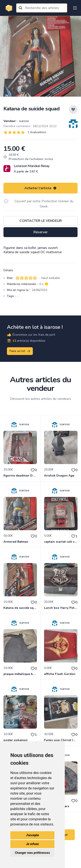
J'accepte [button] (32, 835)
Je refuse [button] (32, 844)
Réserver (41, 232)
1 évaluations (37, 132)
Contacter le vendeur (41, 221)
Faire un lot (20, 351)
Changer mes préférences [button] (32, 853)
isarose (24, 121)
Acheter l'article (40, 188)
